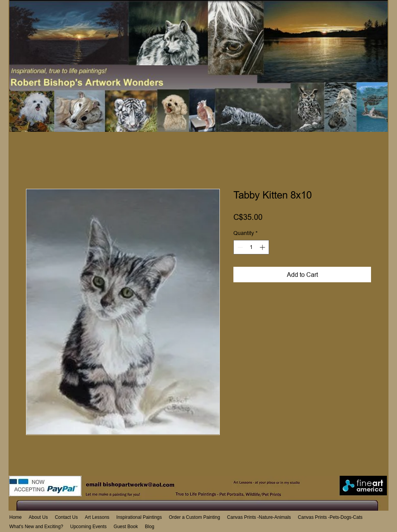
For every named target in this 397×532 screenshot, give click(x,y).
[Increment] (263, 247)
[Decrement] (239, 247)
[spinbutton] (251, 247)
